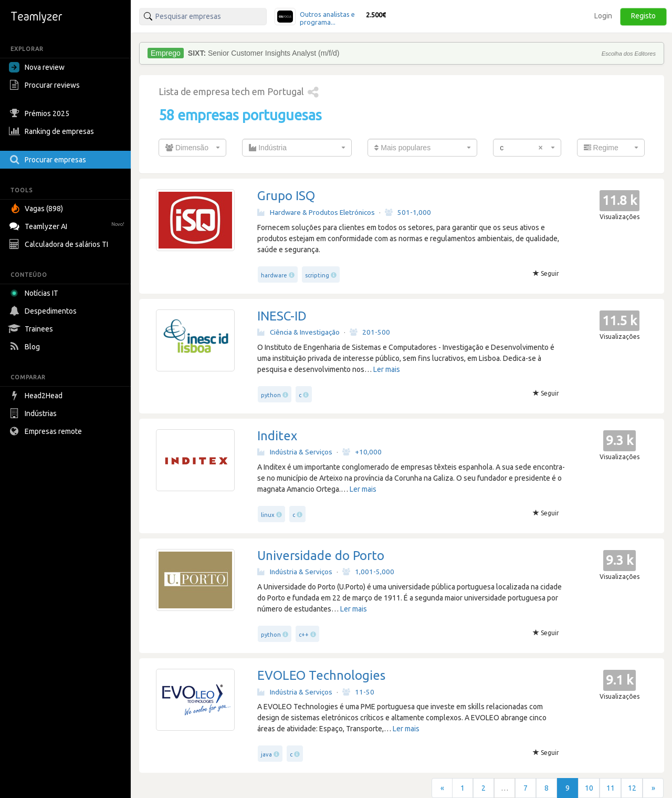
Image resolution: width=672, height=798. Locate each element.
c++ (304, 635)
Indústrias (34, 413)
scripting (317, 275)
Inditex (277, 436)
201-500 (370, 332)
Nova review (37, 67)
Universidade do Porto (321, 556)
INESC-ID (282, 316)
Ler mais (387, 369)
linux (268, 515)
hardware (274, 275)
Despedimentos (44, 311)
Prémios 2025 (40, 113)
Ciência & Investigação (298, 332)
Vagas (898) (37, 209)
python (271, 395)
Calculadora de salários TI (60, 244)
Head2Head (37, 396)
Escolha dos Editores (629, 54)
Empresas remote (47, 431)
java (266, 754)
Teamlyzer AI (68, 225)
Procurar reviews (46, 85)
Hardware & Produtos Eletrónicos (316, 212)
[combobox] (192, 148)
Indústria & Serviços (295, 452)
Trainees (32, 329)
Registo (643, 16)
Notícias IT (35, 293)
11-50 (358, 692)
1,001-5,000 (368, 572)
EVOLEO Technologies (321, 675)
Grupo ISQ (286, 196)
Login (603, 16)
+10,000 (362, 452)
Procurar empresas (49, 160)
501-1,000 (408, 212)
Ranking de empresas (53, 131)
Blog (26, 347)
